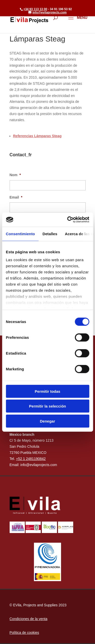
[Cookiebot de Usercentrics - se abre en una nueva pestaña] (68, 220)
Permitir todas (48, 391)
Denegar (47, 421)
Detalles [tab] (50, 234)
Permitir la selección (48, 406)
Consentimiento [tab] (20, 234)
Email (16, 197)
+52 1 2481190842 (31, 459)
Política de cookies (24, 633)
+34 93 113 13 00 (35, 9)
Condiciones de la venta (29, 619)
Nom (15, 175)
